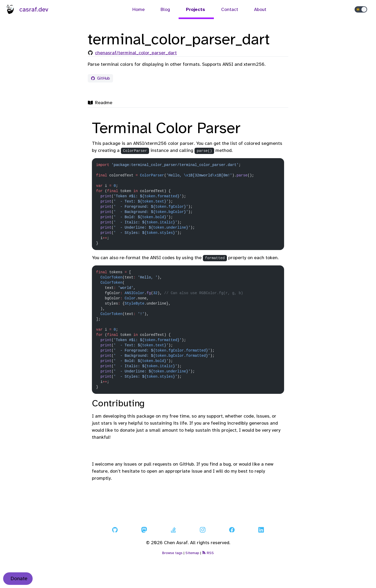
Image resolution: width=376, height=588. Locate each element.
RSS (208, 553)
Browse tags (172, 553)
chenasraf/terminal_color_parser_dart (136, 53)
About (260, 9)
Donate (19, 578)
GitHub (100, 78)
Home (139, 9)
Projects (196, 9)
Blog (166, 9)
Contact (230, 9)
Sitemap (192, 553)
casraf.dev (27, 9)
